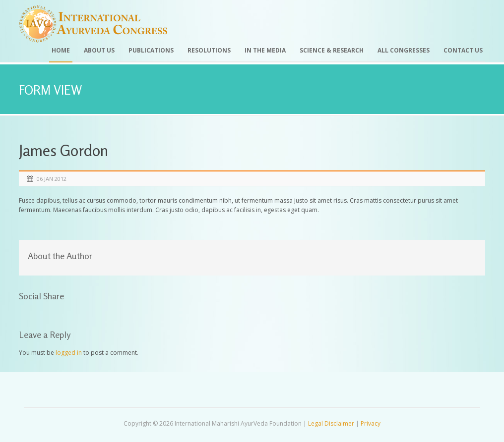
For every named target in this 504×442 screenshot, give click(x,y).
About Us (99, 50)
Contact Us (463, 50)
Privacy (371, 423)
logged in (69, 353)
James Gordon (64, 150)
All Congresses (404, 50)
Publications (151, 50)
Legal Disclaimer (331, 423)
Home (61, 50)
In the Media (265, 50)
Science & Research (332, 50)
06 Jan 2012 (52, 179)
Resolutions (209, 50)
